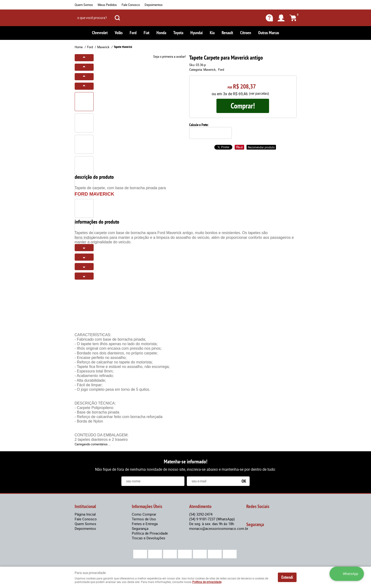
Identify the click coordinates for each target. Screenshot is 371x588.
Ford (133, 33)
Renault (227, 33)
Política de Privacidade (150, 533)
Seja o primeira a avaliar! (169, 56)
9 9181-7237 (212, 519)
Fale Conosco (131, 5)
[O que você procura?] (117, 18)
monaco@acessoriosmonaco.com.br (219, 528)
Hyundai (197, 33)
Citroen (246, 33)
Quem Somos (84, 5)
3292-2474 (201, 514)
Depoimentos (154, 5)
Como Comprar (144, 514)
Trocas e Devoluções (149, 538)
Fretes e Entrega (145, 524)
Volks (119, 33)
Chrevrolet (100, 33)
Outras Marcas (269, 33)
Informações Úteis (147, 506)
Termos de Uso (144, 519)
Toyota (178, 33)
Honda (161, 33)
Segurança (140, 528)
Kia (212, 33)
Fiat (147, 33)
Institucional (85, 506)
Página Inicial (85, 514)
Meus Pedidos (107, 5)
